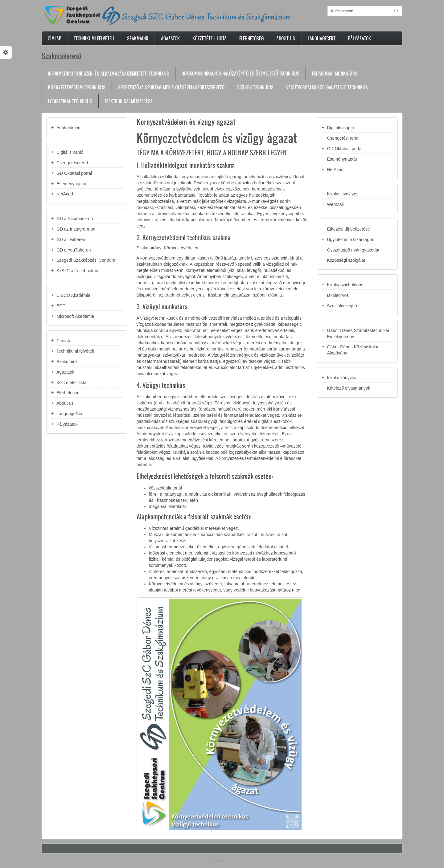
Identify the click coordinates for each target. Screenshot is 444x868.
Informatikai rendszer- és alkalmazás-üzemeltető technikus (108, 74)
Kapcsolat (213, 860)
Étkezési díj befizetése (349, 229)
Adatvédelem (69, 128)
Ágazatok (170, 38)
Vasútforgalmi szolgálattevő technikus (327, 87)
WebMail (335, 204)
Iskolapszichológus (345, 285)
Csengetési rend (72, 163)
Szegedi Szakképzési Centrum (86, 260)
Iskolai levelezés (343, 194)
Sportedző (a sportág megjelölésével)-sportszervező (171, 87)
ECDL (62, 306)
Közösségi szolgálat (346, 260)
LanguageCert (322, 38)
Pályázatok (360, 38)
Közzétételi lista (210, 38)
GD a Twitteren (71, 240)
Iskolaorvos (338, 295)
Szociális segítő (342, 306)
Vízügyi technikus (255, 87)
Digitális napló (70, 152)
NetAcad (65, 194)
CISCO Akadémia (73, 295)
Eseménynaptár (72, 184)
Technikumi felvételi (94, 38)
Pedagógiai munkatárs (335, 74)
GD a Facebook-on (75, 219)
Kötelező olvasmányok (349, 388)
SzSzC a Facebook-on (78, 271)
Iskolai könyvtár (342, 378)
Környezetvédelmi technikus (77, 87)
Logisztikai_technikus (70, 101)
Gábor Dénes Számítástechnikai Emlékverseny (358, 334)
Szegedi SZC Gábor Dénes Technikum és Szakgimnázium (207, 17)
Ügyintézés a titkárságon (351, 240)
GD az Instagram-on (76, 229)
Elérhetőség (251, 38)
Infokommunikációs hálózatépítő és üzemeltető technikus (240, 74)
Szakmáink (138, 38)
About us (286, 38)
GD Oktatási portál (74, 173)
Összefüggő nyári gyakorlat (353, 250)
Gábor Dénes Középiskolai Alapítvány (353, 350)
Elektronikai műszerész (129, 101)
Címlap (54, 38)
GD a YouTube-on (74, 250)
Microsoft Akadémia (75, 316)
